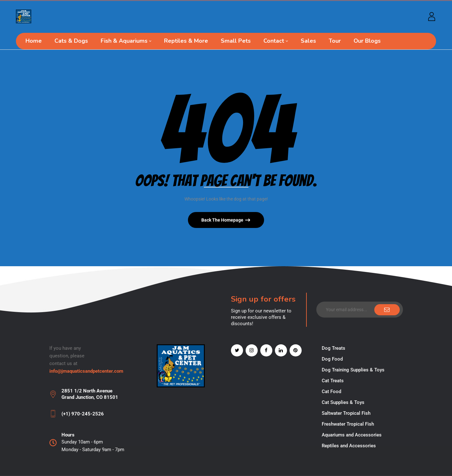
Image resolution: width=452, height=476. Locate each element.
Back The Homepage (223, 220)
